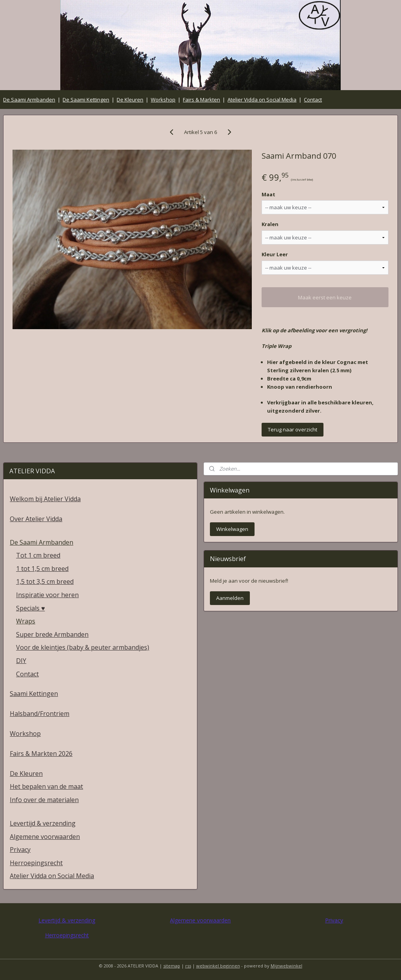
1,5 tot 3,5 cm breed (45, 581)
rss (188, 966)
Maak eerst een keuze (325, 297)
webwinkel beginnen (218, 966)
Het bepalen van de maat (46, 786)
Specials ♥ (31, 608)
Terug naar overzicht (293, 429)
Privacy (20, 850)
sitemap (172, 966)
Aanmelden (230, 598)
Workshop (163, 100)
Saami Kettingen (34, 694)
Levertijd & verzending (43, 823)
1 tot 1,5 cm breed (42, 569)
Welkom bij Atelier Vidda (45, 499)
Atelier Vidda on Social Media (262, 100)
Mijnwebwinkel (286, 966)
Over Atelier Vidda (36, 519)
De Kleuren (130, 100)
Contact (313, 100)
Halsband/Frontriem (40, 714)
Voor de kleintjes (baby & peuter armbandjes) (83, 647)
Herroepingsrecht (36, 863)
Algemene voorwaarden (45, 837)
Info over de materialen (44, 800)
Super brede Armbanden (52, 634)
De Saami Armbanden (29, 100)
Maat (268, 194)
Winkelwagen (232, 529)
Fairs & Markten (201, 100)
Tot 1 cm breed (38, 555)
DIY (21, 661)
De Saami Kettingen (86, 100)
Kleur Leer (275, 254)
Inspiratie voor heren (47, 595)
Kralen (270, 224)
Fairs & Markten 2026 (41, 754)
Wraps (26, 621)
